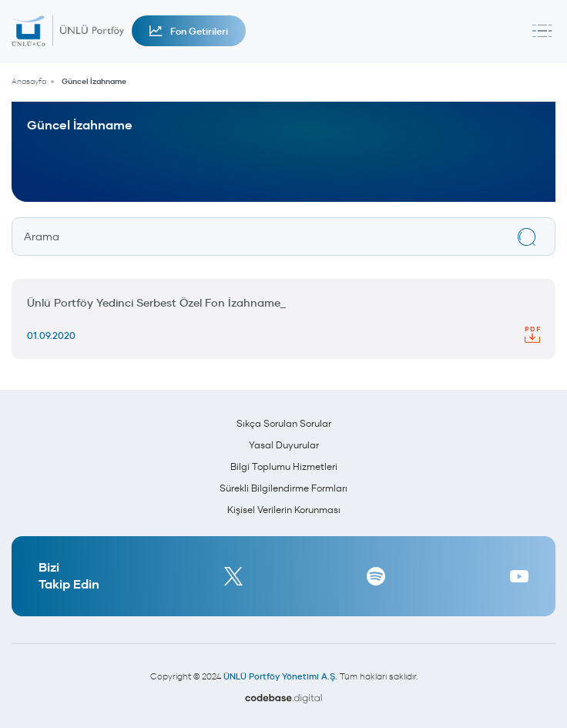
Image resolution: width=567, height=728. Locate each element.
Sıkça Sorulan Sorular (284, 423)
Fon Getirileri (189, 31)
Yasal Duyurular (284, 445)
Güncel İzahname (94, 81)
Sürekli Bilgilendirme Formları (283, 488)
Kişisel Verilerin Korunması (284, 510)
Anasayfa (29, 81)
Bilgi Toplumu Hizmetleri (284, 466)
